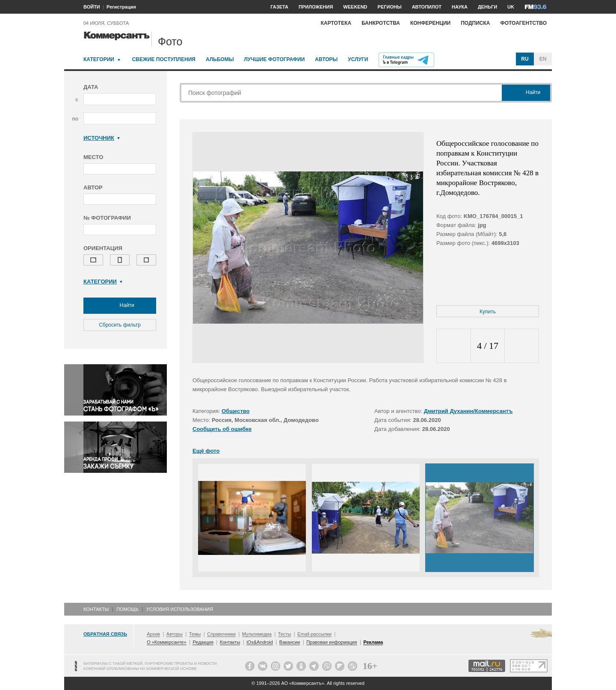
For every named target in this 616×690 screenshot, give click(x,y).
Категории (99, 59)
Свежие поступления (164, 59)
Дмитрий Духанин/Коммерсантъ (468, 411)
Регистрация (121, 7)
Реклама (373, 642)
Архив (153, 634)
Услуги (358, 59)
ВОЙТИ (92, 7)
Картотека (336, 23)
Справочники (221, 634)
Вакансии (290, 642)
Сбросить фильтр (120, 325)
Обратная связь (105, 634)
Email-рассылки (314, 634)
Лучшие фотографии (274, 59)
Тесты (285, 634)
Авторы (326, 59)
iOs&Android (260, 642)
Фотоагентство (523, 23)
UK (511, 7)
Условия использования (180, 609)
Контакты (96, 609)
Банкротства (381, 23)
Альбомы (220, 59)
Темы (195, 634)
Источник (102, 138)
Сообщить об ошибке (222, 429)
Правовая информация (332, 642)
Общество (236, 411)
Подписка (475, 23)
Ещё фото (206, 451)
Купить (488, 312)
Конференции (430, 23)
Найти (120, 306)
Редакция (203, 642)
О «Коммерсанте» (166, 642)
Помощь (127, 609)
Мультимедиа (257, 634)
